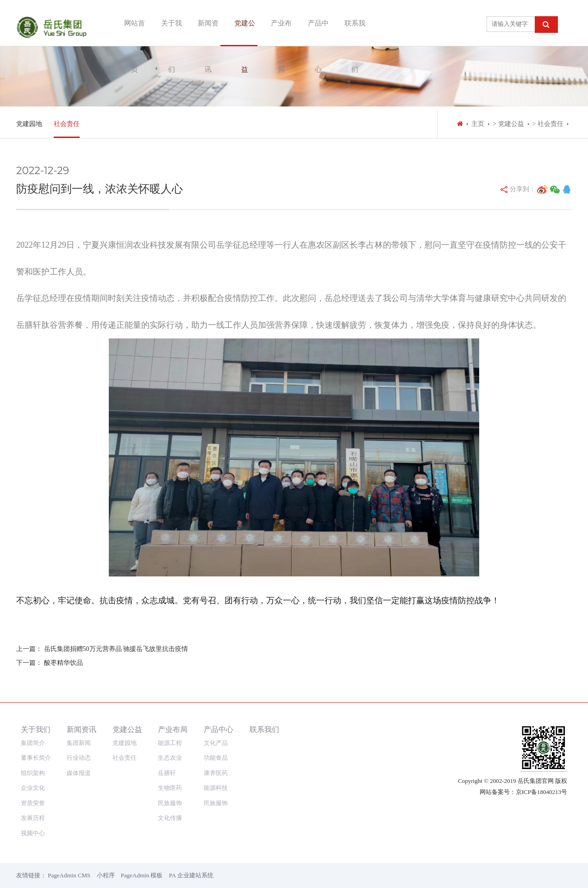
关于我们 (166, 23)
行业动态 (79, 758)
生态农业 (170, 758)
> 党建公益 (508, 124)
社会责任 (67, 124)
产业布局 (275, 23)
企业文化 (33, 788)
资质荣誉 (33, 803)
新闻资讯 (202, 23)
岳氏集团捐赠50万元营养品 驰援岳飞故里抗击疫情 (116, 649)
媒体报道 (79, 773)
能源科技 (216, 788)
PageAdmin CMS (69, 875)
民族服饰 (170, 803)
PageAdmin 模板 (142, 875)
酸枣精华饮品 (63, 663)
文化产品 (216, 743)
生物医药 (170, 788)
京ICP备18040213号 (541, 792)
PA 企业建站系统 (191, 875)
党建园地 (29, 124)
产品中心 (313, 23)
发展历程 (33, 818)
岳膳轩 (167, 773)
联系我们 (349, 23)
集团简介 (33, 743)
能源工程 (170, 743)
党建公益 (239, 23)
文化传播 (170, 818)
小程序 (106, 875)
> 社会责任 (548, 124)
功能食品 (216, 758)
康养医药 (216, 773)
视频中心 (33, 833)
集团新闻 (79, 743)
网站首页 (129, 23)
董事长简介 (36, 758)
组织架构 (33, 773)
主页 (478, 124)
